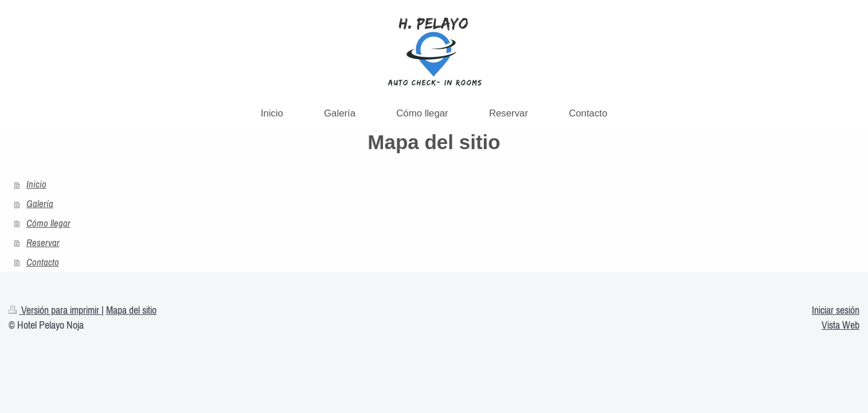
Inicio (36, 184)
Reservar (43, 243)
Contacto (43, 262)
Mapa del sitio (131, 310)
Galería (40, 204)
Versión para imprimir (55, 310)
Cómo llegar (48, 223)
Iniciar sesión (836, 310)
